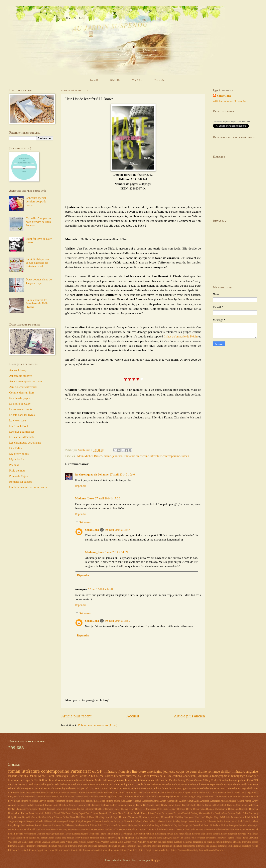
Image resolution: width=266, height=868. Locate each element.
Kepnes (22, 821)
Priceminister (30, 834)
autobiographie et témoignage (227, 776)
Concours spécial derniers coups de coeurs (36, 201)
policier (242, 780)
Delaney (173, 809)
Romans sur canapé (21, 482)
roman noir (90, 850)
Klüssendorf (50, 821)
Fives (120, 813)
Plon (237, 830)
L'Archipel (124, 784)
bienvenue (188, 842)
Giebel (239, 813)
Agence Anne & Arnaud (94, 784)
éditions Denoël (28, 776)
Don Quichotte (241, 809)
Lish (240, 821)
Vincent (83, 842)
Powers (19, 834)
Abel (123, 801)
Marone (142, 825)
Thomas (184, 797)
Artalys (50, 793)
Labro (138, 821)
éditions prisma (113, 801)
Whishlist (115, 80)
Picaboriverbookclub (224, 830)
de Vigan (208, 842)
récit (98, 850)
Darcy (132, 809)
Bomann (122, 805)
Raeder (68, 834)
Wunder (142, 842)
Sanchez (217, 834)
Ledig (243, 793)
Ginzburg (253, 813)
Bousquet (131, 805)
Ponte (249, 830)
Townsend (211, 838)
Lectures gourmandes (22, 432)
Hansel (92, 817)
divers (147, 784)
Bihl (88, 805)
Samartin (144, 797)
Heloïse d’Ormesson (129, 817)
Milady (207, 780)
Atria (46, 788)
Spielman (129, 838)
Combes (109, 809)
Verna (62, 842)
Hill (172, 817)
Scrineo (221, 788)
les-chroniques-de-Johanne (92, 474)
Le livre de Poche (162, 788)
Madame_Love (84, 498)
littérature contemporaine (165, 456)
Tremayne (221, 838)
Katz (215, 793)
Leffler (220, 821)
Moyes (94, 830)
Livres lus (160, 80)
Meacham (40, 797)
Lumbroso (80, 825)
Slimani (104, 838)
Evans (68, 813)
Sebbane (20, 838)
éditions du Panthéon (214, 850)
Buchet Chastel (189, 805)
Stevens (152, 838)
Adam (129, 801)
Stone (159, 838)
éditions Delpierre (146, 850)
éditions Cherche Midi (88, 780)
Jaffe (228, 817)
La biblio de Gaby (20, 404)
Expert (82, 813)
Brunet (178, 805)
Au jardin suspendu (230, 121)
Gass (225, 813)
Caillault (223, 805)
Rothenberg (160, 834)
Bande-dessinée (71, 793)
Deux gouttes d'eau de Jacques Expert (39, 281)
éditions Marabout (26, 793)
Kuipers (87, 821)
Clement (51, 809)
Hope (198, 817)
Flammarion (15, 780)
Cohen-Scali (62, 809)
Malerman (133, 825)
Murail (101, 830)
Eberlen (25, 813)
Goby (11, 817)
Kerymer (31, 821)
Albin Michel (85, 456)
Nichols (109, 830)
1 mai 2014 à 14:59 (116, 552)
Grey (51, 817)
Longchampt (14, 825)
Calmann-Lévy (57, 788)
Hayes (115, 817)
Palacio (187, 830)
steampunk (105, 850)
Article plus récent (76, 716)
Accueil (94, 80)
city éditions (221, 797)
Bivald (90, 793)
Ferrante (113, 813)
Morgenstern (52, 830)
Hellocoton (246, 121)
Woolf (134, 842)
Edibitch (49, 813)
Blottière (105, 805)
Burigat (201, 805)
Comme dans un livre (22, 393)
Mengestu (234, 825)
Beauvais (73, 805)
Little (246, 821)
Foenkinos (129, 813)
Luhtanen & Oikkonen (63, 825)
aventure (178, 842)
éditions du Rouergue (20, 788)
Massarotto (19, 797)
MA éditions (91, 825)
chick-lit (55, 784)
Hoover (104, 788)
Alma (197, 801)
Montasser (40, 830)
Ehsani (57, 813)
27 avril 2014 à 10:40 (122, 474)
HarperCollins (190, 793)
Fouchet (168, 793)
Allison (183, 801)
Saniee (224, 834)
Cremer (125, 809)
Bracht (139, 805)
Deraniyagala (199, 809)
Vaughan (46, 842)
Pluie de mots (17, 470)
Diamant (210, 809)
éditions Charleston (184, 776)
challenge (45, 784)
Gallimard (202, 776)
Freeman (178, 813)
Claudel (43, 809)
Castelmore (242, 805)
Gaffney (195, 813)
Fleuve (190, 780)
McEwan (205, 825)
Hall (78, 817)
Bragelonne (149, 805)
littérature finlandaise (37, 846)
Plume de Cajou (19, 476)
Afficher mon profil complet (230, 101)
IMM (222, 817)
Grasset (198, 780)
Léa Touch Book (19, 426)
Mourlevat (85, 830)
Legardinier (252, 793)
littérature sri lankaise (207, 846)
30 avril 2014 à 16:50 (117, 621)
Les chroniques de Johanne (25, 443)
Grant (45, 817)
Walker (90, 842)
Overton (171, 830)
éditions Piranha (177, 850)
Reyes (124, 834)
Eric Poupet (152, 793)
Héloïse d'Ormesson (119, 788)
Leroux (234, 821)
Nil (115, 830)
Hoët (203, 817)
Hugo (216, 817)
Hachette (94, 788)
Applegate (215, 801)
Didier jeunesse (138, 793)
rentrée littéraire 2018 (74, 850)
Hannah (85, 817)
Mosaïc (56, 797)
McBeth (166, 825)
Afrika (156, 801)
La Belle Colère (233, 793)
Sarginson (233, 834)
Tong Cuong (195, 797)
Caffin (215, 805)
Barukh (49, 805)
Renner (110, 834)
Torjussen (201, 838)
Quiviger (50, 834)
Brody (164, 805)
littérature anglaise (245, 771)
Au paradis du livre (20, 376)
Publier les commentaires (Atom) (98, 725)
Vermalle (55, 842)
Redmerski (94, 834)
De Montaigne (150, 809)
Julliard (254, 817)
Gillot (246, 813)
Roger (213, 788)
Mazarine (194, 788)
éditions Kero (251, 784)
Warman (105, 842)
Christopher (33, 809)
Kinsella (39, 821)
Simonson (95, 838)
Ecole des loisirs (37, 813)
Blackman (95, 805)
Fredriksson (167, 813)
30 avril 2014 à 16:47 (117, 530)
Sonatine (224, 780)
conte (229, 788)
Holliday (179, 817)
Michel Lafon (46, 776)
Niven (120, 830)
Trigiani (230, 838)
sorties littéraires (115, 776)
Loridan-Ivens (28, 825)
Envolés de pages (19, 398)
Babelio (13, 776)
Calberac (231, 805)
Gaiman (203, 813)
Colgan (80, 809)
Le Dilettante (210, 821)
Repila (117, 834)
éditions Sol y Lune (195, 850)
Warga (97, 842)
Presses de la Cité (161, 776)
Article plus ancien (189, 716)
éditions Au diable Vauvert (33, 801)
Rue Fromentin (132, 797)
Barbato (30, 805)
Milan (48, 797)
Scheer (255, 834)
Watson (205, 797)
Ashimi (240, 801)
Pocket (215, 780)
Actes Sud (37, 788)
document (218, 842)
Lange (184, 821)
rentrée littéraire (55, 850)
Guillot (66, 817)
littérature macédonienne (139, 846)
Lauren (191, 821)
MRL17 (102, 825)
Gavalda (231, 813)
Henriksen (144, 817)
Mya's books (17, 459)
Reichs (103, 834)
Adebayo (137, 801)
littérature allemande (61, 780)
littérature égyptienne (37, 850)
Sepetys (170, 797)
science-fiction (156, 780)
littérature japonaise (98, 846)
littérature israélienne (238, 797)
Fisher (161, 793)
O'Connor (150, 830)
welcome (115, 850)
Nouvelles (94, 797)
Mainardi (123, 825)
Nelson (79, 797)
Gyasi (73, 817)
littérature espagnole (210, 784)
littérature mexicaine (162, 846)
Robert (142, 834)
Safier (202, 834)
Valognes (12, 842)
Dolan (231, 809)
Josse (242, 817)
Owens (179, 830)
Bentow (81, 805)
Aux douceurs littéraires (23, 387)
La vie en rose (17, 420)
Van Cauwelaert (25, 842)
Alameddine (173, 801)
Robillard (150, 834)
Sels (26, 838)
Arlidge (224, 801)
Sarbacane (20, 784)
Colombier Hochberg (94, 809)
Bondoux (99, 793)
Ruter (181, 834)
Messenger (253, 825)
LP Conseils (137, 784)
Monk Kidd (29, 830)
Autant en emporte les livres (26, 381)
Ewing (75, 813)
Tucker (245, 838)
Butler (208, 805)
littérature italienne (136, 780)
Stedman (144, 838)
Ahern (163, 801)
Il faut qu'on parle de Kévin (181, 336)
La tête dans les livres (22, 415)
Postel (255, 830)
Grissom (58, 817)
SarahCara (92, 530)
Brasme (107, 793)
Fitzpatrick (83, 788)
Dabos (128, 793)
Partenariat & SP (86, 771)
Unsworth (253, 838)
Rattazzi (76, 834)
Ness (86, 797)
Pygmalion (112, 797)
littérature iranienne (77, 846)
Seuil (38, 838)
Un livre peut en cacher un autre (28, 487)
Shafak (51, 838)
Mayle (158, 825)
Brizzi (158, 805)
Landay (176, 821)
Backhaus (21, 805)
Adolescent (147, 801)
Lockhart (254, 821)
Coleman (72, 809)
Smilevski (113, 838)
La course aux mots (21, 409)
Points (242, 830)
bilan (212, 797)
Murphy (64, 797)
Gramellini (36, 817)
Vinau (75, 842)
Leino (227, 821)
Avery (255, 801)
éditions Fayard (240, 788)
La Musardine (127, 821)
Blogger (155, 860)
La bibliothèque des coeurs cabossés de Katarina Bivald (37, 263)
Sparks (121, 838)
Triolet (238, 838)
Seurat (44, 838)
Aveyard (12, 805)
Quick (121, 797)
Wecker (113, 842)
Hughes (210, 817)
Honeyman (189, 817)
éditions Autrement (56, 801)
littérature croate (250, 842)
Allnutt (190, 801)
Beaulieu (64, 805)
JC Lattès (143, 776)
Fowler (137, 813)
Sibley (77, 838)
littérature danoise (17, 846)
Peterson (210, 830)
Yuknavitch (152, 842)
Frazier (158, 813)
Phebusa (14, 465)
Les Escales (171, 780)
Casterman (253, 805)
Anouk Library (18, 370)
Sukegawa (168, 838)
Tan (181, 838)
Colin (121, 793)
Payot (202, 830)
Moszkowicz (74, 830)
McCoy (174, 825)
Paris (11, 784)
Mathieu (150, 825)
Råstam (188, 834)
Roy (176, 834)
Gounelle (26, 817)
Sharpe (58, 838)
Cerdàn (12, 809)
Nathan (72, 797)
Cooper (117, 809)
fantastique (62, 776)
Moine (20, 830)
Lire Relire (16, 448)
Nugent (141, 830)
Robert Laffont (78, 776)
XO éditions (32, 784)
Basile (56, 805)
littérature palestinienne (184, 846)
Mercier (243, 825)
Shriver (70, 838)
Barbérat (83, 793)
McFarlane (215, 825)
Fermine (95, 813)
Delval (189, 809)
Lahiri (169, 821)
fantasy (182, 780)
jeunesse (117, 456)
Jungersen (13, 821)
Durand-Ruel (14, 813)
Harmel (108, 817)
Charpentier (21, 809)
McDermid (195, 825)
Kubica (221, 793)
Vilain (69, 842)
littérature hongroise (58, 846)
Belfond (43, 780)
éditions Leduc (162, 850)
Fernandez (104, 813)
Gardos (211, 813)
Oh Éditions (161, 830)
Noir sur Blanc (130, 830)
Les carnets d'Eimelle (22, 437)
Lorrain (39, 825)
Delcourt (181, 809)
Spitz (137, 838)
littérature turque (250, 846)
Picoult (103, 797)
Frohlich (186, 813)
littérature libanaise (117, 846)
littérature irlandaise (232, 784)
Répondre (81, 486)
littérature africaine (232, 842)
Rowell (170, 834)
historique (252, 776)
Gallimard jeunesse (113, 780)
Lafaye (145, 821)
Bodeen (113, 805)
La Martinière (145, 788)
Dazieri (139, 809)
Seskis (32, 838)
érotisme (41, 793)
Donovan (254, 809)
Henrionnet (155, 817)
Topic (193, 838)
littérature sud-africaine (229, 846)
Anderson (205, 801)
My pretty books (19, 454)
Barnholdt (40, 805)
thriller (226, 771)
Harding (100, 817)
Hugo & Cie (31, 780)
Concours (112, 784)
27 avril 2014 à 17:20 (107, 498)
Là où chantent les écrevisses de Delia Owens (37, 303)
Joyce (133, 788)
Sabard (195, 834)
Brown (98, 456)
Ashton (248, 801)
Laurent (199, 821)
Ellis (63, 813)
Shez (64, 838)
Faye (88, 813)
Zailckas (162, 842)
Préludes (204, 788)
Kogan (72, 821)
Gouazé (18, 817)
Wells (121, 842)
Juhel (248, 817)
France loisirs (148, 813)
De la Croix (163, 809)
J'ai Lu (209, 793)
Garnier (218, 813)
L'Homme (97, 821)
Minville (12, 830)
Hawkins (201, 793)
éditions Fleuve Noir (75, 801)
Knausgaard (62, 821)
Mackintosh (112, 825)
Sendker (161, 797)
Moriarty (63, 830)
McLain (225, 825)
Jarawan (235, 817)
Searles (12, 838)
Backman (58, 793)
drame (107, 456)
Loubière (47, 825)
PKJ (256, 780)
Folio (250, 780)
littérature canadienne (187, 784)
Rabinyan (60, 834)
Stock (177, 797)
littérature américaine (136, 456)
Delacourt (71, 788)
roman (185, 456)
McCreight (183, 825)
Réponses (85, 522)
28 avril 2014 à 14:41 (101, 589)
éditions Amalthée (129, 850)
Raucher (84, 834)
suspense (131, 776)
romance (214, 771)
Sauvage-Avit (244, 834)
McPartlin (30, 797)
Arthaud (232, 801)
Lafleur (152, 821)
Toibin (187, 838)
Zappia (170, 842)
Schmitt (153, 797)
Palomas (195, 830)
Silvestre (85, 838)
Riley (135, 834)
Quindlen (41, 834)
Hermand (165, 817)
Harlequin (177, 793)
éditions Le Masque (95, 801)
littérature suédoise (70, 784)
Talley (176, 838)
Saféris (209, 834)
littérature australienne (163, 784)
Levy (11, 797)
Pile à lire (137, 80)
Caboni (115, 793)
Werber (127, 842)
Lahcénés (161, 821)
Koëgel (79, 821)
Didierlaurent (221, 809)
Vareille (37, 842)
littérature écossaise (17, 850)
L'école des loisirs (111, 821)
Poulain (12, 834)
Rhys (130, 834)
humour (233, 780)
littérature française (117, 771)
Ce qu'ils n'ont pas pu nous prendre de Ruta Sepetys (38, 222)
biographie (198, 842)
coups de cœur (187, 771)
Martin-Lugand (180, 788)
